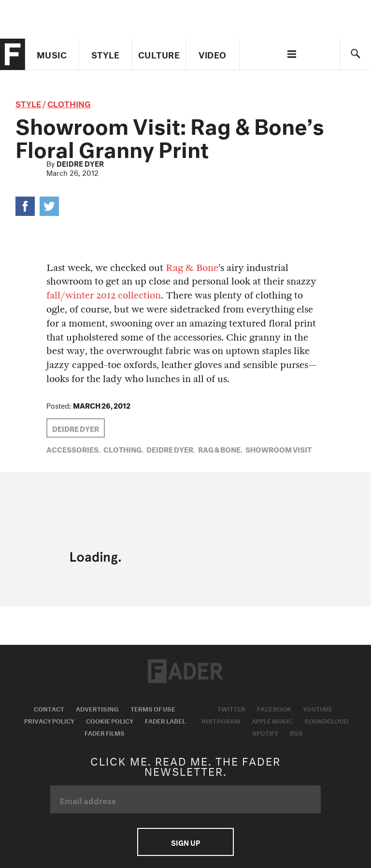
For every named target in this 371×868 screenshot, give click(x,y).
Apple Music (272, 720)
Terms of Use (153, 708)
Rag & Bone (192, 268)
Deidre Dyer (80, 163)
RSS (296, 732)
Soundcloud (326, 720)
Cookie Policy (110, 720)
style (28, 103)
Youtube (318, 708)
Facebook (274, 708)
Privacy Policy (49, 720)
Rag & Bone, (220, 449)
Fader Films (105, 732)
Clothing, (123, 449)
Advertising (97, 708)
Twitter (231, 708)
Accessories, (73, 449)
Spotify (265, 732)
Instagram (221, 720)
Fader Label (165, 720)
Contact (49, 708)
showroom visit (278, 449)
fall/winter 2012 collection (104, 295)
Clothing (69, 103)
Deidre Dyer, (171, 449)
